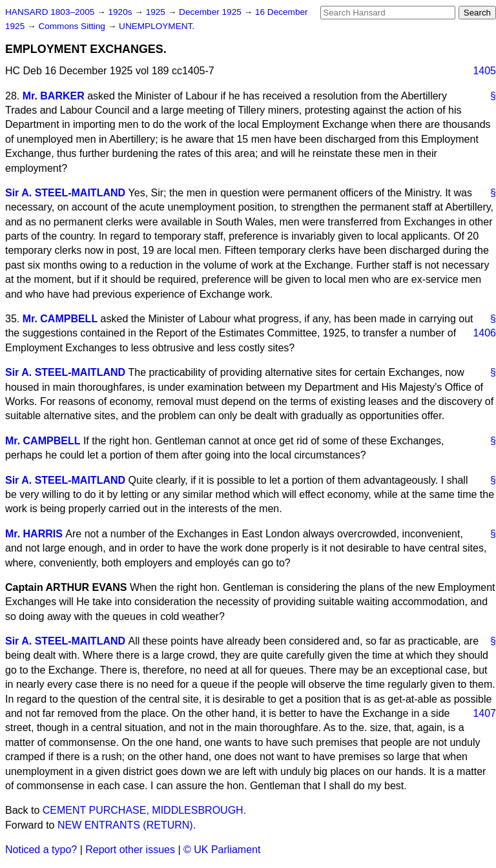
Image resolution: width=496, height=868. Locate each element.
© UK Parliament (222, 850)
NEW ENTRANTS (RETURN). (127, 825)
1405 (484, 71)
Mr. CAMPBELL (60, 319)
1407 (484, 713)
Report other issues (130, 850)
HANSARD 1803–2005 (50, 12)
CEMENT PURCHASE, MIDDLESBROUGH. (144, 810)
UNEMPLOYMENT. (157, 26)
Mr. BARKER (54, 96)
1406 (484, 333)
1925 (157, 12)
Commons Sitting (73, 26)
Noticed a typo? (41, 850)
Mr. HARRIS (34, 534)
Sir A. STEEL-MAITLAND (65, 193)
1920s (121, 12)
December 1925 (212, 12)
